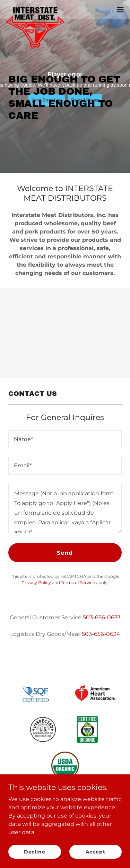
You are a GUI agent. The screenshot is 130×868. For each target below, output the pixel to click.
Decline (35, 851)
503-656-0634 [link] (101, 634)
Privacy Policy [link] (36, 583)
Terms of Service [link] (78, 583)
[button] (120, 10)
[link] (35, 10)
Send (65, 553)
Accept (96, 851)
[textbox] (65, 439)
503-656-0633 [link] (102, 617)
